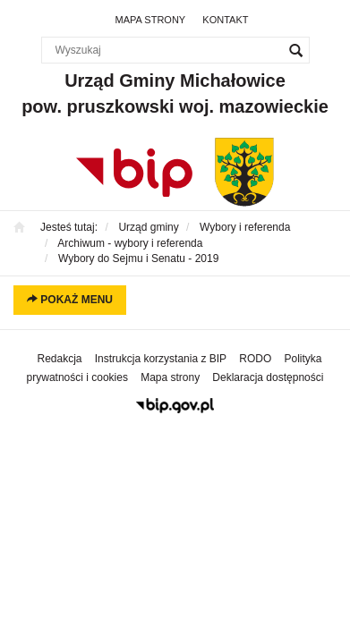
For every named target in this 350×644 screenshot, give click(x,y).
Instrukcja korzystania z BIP (161, 359)
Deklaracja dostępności (268, 377)
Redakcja (60, 359)
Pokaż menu (70, 300)
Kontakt (225, 20)
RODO (255, 359)
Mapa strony (151, 20)
